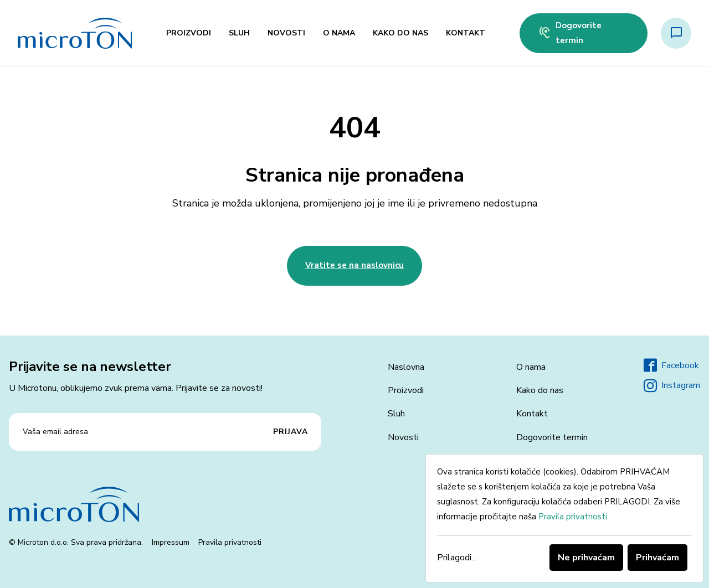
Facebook (671, 365)
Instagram (672, 386)
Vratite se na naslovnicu (354, 265)
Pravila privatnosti (230, 542)
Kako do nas (400, 33)
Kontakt (466, 33)
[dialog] (564, 518)
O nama (339, 33)
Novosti (286, 33)
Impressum (171, 542)
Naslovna (406, 367)
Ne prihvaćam (586, 558)
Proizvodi (189, 33)
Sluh (239, 33)
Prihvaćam (657, 558)
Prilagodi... (457, 558)
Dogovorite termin (570, 33)
